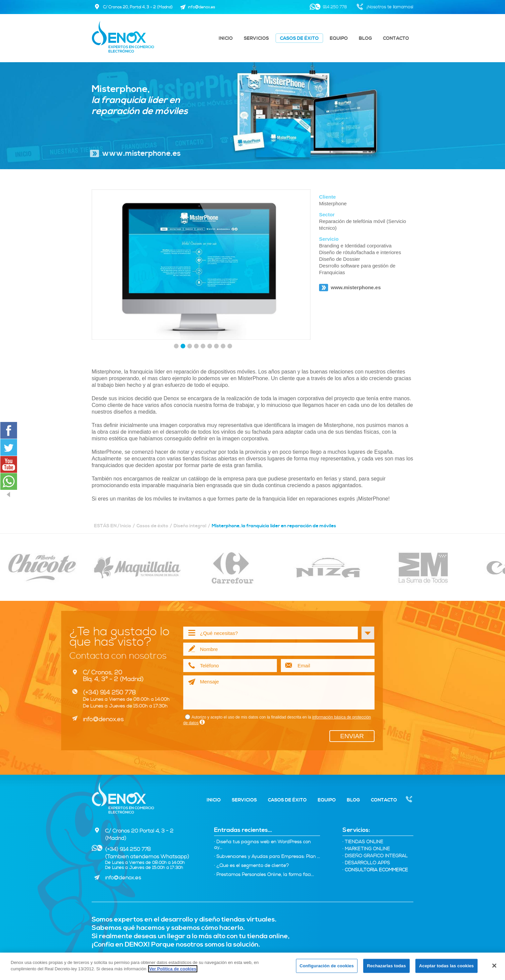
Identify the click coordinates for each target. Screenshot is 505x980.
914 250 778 (335, 7)
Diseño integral (190, 526)
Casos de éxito (299, 38)
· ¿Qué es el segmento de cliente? (251, 866)
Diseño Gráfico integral (375, 856)
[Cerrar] (494, 966)
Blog (365, 38)
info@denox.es (123, 878)
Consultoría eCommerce (375, 870)
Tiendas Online (363, 842)
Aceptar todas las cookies (446, 966)
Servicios (256, 38)
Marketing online (366, 849)
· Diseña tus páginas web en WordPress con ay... (262, 845)
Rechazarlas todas (386, 966)
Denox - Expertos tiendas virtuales (123, 798)
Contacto (396, 38)
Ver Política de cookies (173, 969)
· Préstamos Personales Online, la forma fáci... (264, 875)
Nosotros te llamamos (409, 800)
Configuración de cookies (327, 966)
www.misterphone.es (141, 154)
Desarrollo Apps (366, 863)
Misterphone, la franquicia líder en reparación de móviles (274, 526)
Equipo (339, 38)
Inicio (226, 38)
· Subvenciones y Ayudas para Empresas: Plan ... (267, 857)
